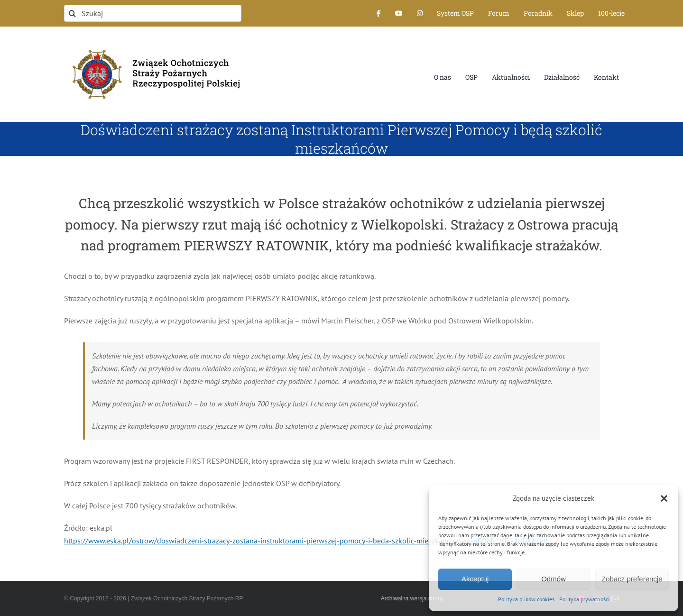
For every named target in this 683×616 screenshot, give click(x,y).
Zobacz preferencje (632, 579)
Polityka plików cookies (526, 599)
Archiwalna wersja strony (412, 598)
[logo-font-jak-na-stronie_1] (153, 45)
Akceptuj (475, 579)
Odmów (554, 579)
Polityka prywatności (584, 599)
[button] (664, 498)
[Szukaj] (153, 13)
